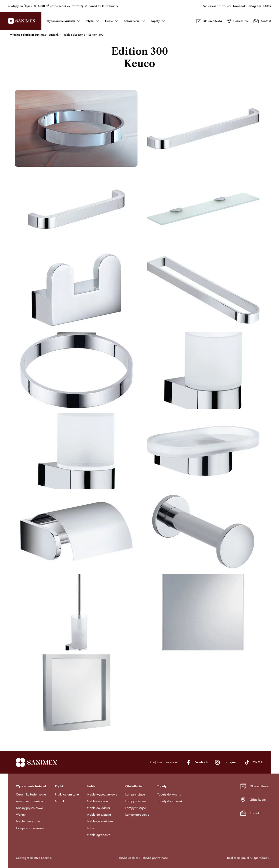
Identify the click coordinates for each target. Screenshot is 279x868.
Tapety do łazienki (170, 801)
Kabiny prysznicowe (29, 808)
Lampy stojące (135, 794)
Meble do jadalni (98, 808)
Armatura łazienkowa (31, 801)
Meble (91, 786)
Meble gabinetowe (100, 821)
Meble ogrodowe (99, 835)
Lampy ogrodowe (137, 815)
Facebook (239, 6)
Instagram (254, 6)
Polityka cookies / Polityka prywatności (143, 858)
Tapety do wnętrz (169, 794)
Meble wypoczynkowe (102, 794)
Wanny (21, 815)
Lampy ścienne (136, 801)
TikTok (267, 6)
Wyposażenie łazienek (31, 786)
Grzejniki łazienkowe (30, 828)
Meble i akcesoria (28, 821)
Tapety (162, 786)
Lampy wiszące (136, 808)
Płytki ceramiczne (67, 794)
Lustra (91, 828)
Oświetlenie (134, 786)
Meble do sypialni (99, 815)
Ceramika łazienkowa (31, 794)
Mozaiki (60, 801)
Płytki (59, 786)
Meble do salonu (98, 801)
